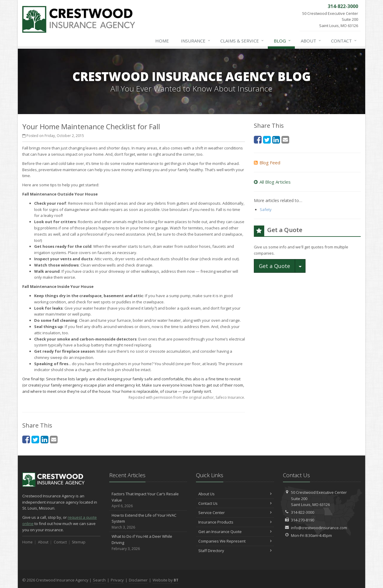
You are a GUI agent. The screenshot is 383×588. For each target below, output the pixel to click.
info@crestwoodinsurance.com (319, 528)
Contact (344, 41)
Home (162, 41)
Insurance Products (235, 522)
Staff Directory (235, 551)
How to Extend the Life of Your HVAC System (148, 521)
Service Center (235, 513)
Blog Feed (267, 163)
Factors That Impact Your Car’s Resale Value (148, 500)
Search (99, 580)
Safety (266, 209)
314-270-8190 (303, 520)
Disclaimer (138, 580)
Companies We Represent (235, 541)
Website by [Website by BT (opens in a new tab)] (166, 580)
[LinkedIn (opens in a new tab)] (45, 439)
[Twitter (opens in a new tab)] (35, 439)
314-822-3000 (303, 512)
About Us (235, 494)
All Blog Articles (272, 182)
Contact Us (235, 503)
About (311, 41)
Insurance (196, 41)
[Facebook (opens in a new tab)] (26, 439)
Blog (282, 41)
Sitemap (79, 542)
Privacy (117, 580)
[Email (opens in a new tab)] (54, 439)
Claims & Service (242, 41)
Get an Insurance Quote (235, 532)
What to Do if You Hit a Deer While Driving (148, 543)
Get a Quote (274, 266)
